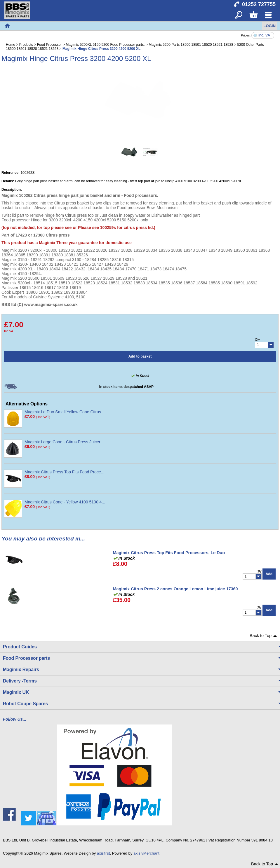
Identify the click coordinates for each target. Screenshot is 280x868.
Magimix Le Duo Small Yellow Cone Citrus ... (65, 412)
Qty (257, 339)
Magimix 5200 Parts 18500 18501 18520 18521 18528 (191, 45)
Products (26, 45)
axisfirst (104, 853)
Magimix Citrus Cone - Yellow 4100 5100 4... (65, 502)
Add (269, 574)
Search (239, 15)
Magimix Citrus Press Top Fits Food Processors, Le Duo (169, 553)
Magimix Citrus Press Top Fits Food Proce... (64, 472)
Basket (253, 15)
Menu (268, 15)
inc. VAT (265, 35)
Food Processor (49, 45)
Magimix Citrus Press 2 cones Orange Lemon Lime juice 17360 (175, 589)
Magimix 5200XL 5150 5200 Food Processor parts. (105, 45)
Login (269, 26)
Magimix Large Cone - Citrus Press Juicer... (64, 442)
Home (7, 26)
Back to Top (261, 636)
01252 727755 (259, 4)
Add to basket (140, 356)
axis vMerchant (146, 853)
